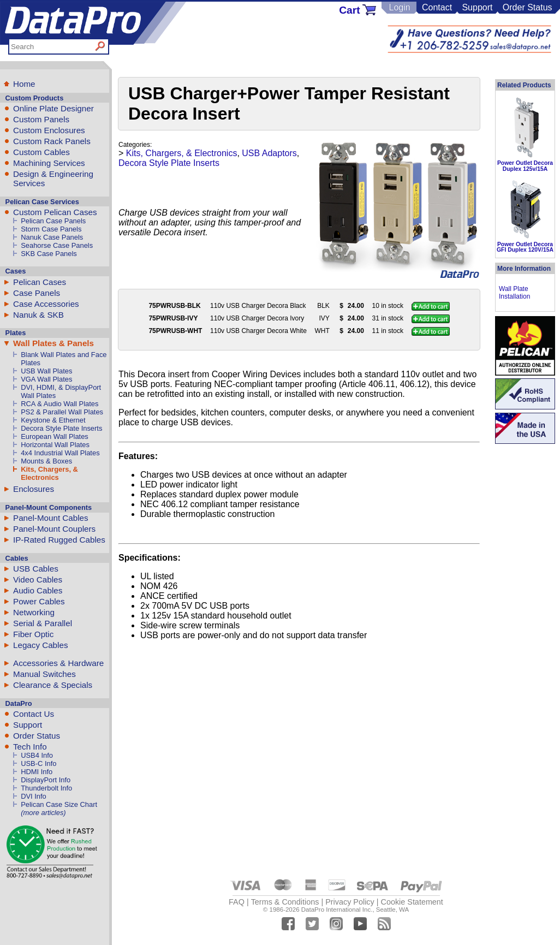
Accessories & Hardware (58, 663)
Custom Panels (41, 119)
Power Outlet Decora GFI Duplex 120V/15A (525, 247)
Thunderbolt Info (46, 788)
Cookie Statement (412, 902)
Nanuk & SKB (38, 315)
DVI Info (34, 796)
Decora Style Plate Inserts (61, 428)
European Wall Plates (55, 436)
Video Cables (38, 580)
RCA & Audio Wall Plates (59, 404)
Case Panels (37, 293)
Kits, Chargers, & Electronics (49, 473)
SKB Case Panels (49, 254)
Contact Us (34, 714)
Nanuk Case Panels (52, 237)
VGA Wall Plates (46, 379)
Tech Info (30, 747)
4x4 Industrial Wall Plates (60, 453)
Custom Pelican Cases (55, 212)
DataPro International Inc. (337, 910)
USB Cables (36, 569)
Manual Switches (44, 674)
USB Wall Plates (46, 371)
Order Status (528, 7)
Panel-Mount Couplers (54, 529)
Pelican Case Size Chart (59, 804)
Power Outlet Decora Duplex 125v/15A (525, 166)
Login (399, 7)
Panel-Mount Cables (51, 518)
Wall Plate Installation (514, 293)
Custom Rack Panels (52, 141)
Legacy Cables (40, 645)
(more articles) (43, 813)
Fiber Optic (33, 634)
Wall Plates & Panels (53, 343)
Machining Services (49, 163)
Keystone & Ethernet (53, 420)
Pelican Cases (40, 282)
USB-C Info (38, 763)
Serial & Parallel (43, 623)
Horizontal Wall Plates (55, 445)
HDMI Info (37, 772)
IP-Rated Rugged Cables (59, 540)
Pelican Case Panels (53, 221)
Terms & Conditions (285, 902)
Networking (34, 612)
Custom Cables (41, 152)
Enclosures (34, 489)
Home (24, 84)
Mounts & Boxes (46, 461)
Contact (437, 7)
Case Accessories (46, 304)
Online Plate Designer (53, 108)
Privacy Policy (350, 902)
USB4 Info (37, 755)
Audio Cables (38, 590)
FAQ (237, 902)
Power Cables (39, 601)
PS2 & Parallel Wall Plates (62, 412)
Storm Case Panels (51, 229)
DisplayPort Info (46, 780)
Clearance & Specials (53, 685)
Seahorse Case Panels (57, 245)
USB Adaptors (269, 153)
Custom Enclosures (49, 130)
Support (477, 7)
